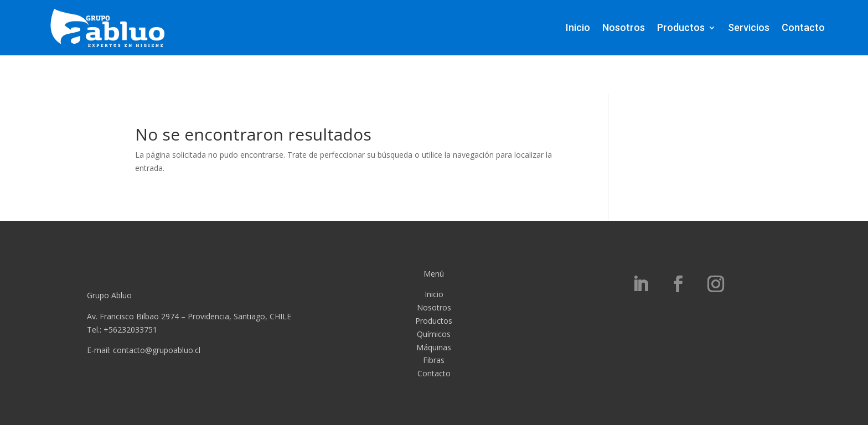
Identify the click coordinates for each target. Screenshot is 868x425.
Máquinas (434, 347)
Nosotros (624, 27)
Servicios (749, 27)
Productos (681, 27)
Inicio (578, 27)
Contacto (803, 27)
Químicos (434, 334)
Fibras (434, 360)
